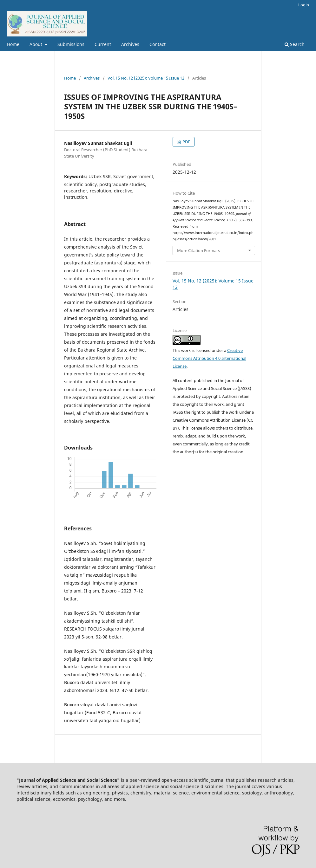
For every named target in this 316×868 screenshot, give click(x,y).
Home (13, 44)
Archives (130, 44)
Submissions (71, 44)
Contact (158, 44)
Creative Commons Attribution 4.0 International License (209, 358)
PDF (186, 142)
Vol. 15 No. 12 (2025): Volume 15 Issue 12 (146, 78)
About (36, 44)
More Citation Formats (198, 250)
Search (295, 44)
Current (103, 44)
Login (304, 5)
